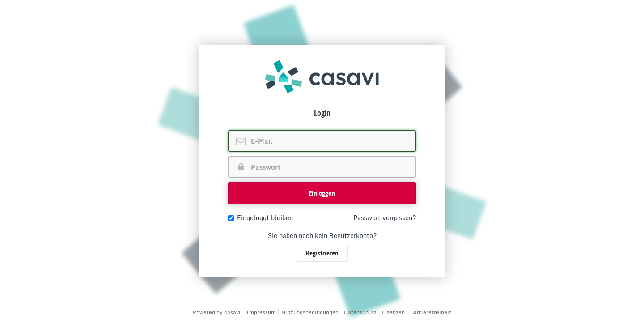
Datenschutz (360, 312)
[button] (322, 193)
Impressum (261, 312)
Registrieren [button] (322, 253)
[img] (322, 77)
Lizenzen (393, 312)
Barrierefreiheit (431, 312)
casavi (232, 312)
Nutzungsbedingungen (310, 312)
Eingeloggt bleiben (261, 218)
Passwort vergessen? (385, 218)
